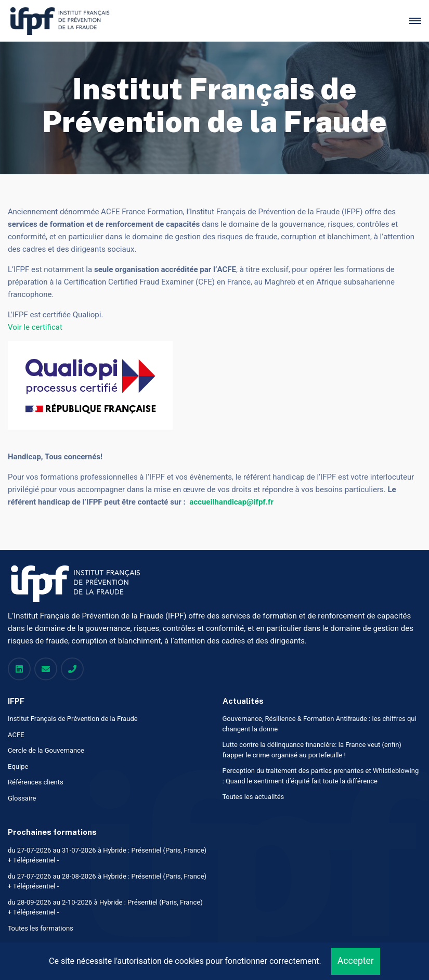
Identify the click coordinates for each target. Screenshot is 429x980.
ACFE (16, 735)
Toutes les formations (41, 928)
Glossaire (22, 798)
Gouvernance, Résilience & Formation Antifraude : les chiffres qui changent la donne (320, 724)
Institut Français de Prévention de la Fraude (73, 719)
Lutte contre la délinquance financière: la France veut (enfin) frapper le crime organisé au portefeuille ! (312, 750)
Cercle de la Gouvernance (46, 750)
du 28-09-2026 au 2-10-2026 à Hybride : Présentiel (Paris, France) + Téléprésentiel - (105, 907)
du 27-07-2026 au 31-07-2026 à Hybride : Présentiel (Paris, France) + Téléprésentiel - (107, 855)
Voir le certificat (35, 327)
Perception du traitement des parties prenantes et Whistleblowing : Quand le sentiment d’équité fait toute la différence (321, 776)
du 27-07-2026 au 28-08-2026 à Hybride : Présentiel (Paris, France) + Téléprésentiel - (107, 881)
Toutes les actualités (253, 797)
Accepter (356, 961)
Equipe (18, 766)
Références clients (36, 782)
